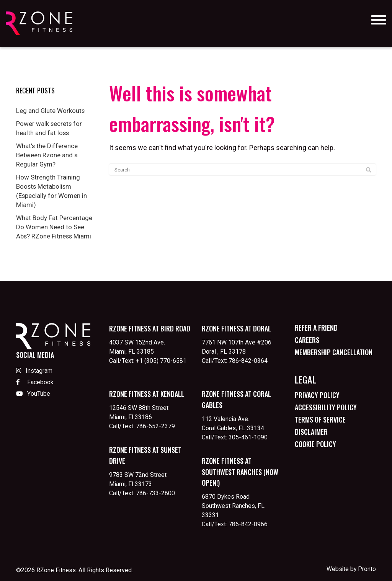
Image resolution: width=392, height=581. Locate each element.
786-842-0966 (248, 524)
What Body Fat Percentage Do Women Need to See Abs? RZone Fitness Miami (56, 227)
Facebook (35, 383)
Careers (307, 340)
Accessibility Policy (326, 407)
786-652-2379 (155, 426)
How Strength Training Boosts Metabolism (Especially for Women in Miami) (54, 191)
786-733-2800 (155, 493)
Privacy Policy (317, 395)
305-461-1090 (248, 437)
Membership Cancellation (334, 352)
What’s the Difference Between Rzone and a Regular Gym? (49, 155)
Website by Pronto (351, 569)
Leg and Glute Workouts (52, 110)
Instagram (34, 371)
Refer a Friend (316, 328)
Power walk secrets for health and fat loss (51, 128)
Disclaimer (311, 432)
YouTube (33, 394)
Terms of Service (320, 419)
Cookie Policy (315, 444)
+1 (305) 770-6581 (161, 361)
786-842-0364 (248, 361)
